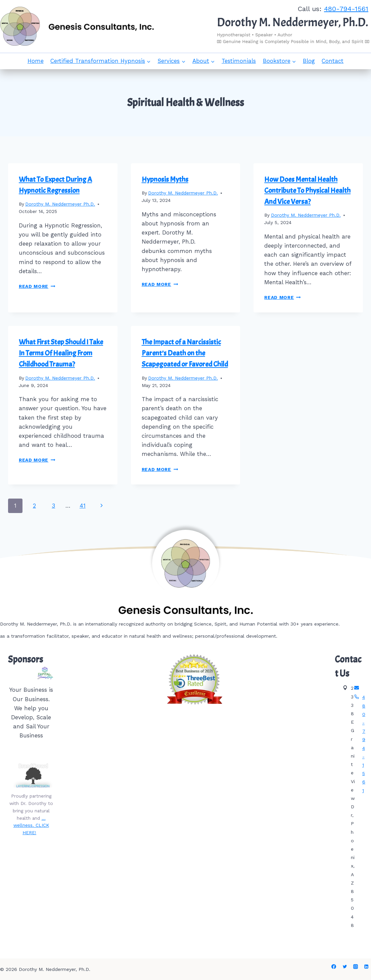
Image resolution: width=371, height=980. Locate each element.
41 (83, 506)
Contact (333, 61)
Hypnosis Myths (165, 179)
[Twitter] (345, 967)
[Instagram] (356, 967)
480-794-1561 (346, 9)
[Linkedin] (366, 967)
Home (36, 61)
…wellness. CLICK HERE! (31, 825)
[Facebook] (334, 967)
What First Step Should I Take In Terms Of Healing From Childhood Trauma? (61, 353)
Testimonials (239, 61)
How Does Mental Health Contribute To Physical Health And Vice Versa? (307, 190)
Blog (309, 61)
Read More (37, 286)
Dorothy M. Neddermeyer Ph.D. (60, 204)
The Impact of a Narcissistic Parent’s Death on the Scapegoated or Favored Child (185, 353)
